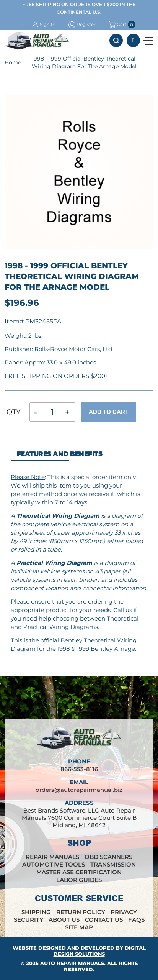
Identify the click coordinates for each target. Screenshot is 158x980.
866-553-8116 (133, 40)
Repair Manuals (52, 857)
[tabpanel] (79, 563)
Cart (118, 25)
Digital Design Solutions (100, 951)
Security (29, 920)
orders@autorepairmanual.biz (79, 790)
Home (13, 62)
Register (86, 24)
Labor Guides (79, 880)
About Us (64, 920)
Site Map (79, 927)
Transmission (113, 864)
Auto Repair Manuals (72, 963)
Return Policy (81, 912)
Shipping (36, 912)
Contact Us (104, 920)
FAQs (136, 920)
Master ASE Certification (79, 872)
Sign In (48, 24)
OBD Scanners (108, 857)
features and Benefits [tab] (59, 454)
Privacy (124, 912)
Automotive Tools (54, 864)
